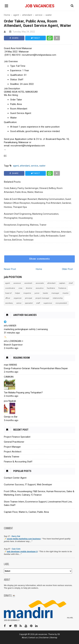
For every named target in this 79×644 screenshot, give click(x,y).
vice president (61, 303)
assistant (28, 283)
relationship (58, 298)
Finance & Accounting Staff (18, 462)
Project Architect (13, 452)
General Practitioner (14, 442)
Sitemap (54, 638)
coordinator (10, 288)
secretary (9, 303)
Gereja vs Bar (11, 417)
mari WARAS (10, 365)
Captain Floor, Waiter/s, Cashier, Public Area (26, 512)
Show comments (39, 259)
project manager (42, 298)
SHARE (14, 38)
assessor (17, 283)
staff (38, 303)
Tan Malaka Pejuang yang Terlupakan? (23, 393)
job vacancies (40, 6)
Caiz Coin (16, 549)
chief (71, 283)
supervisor (48, 303)
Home (39, 269)
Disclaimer (44, 638)
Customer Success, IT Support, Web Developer (28, 485)
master (66, 293)
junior (37, 293)
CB (59, 634)
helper (18, 293)
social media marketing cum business (24, 539)
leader (45, 293)
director (29, 288)
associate (40, 283)
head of (8, 293)
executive (40, 288)
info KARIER (10, 326)
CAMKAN (9, 377)
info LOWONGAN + (14, 341)
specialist (29, 303)
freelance (62, 288)
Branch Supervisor (13, 345)
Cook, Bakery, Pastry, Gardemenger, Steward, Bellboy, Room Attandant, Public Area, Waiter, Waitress (33, 190)
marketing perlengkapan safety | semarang (26, 329)
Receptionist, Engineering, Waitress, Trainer (25, 225)
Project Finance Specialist (17, 437)
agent (8, 283)
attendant (51, 283)
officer (8, 298)
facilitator (51, 288)
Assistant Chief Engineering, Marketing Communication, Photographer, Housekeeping (31, 216)
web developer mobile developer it (22, 552)
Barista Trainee (12, 457)
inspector (27, 293)
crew (20, 288)
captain (62, 283)
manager (55, 293)
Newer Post (10, 269)
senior (19, 303)
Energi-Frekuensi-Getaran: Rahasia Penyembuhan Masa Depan (36, 368)
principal (29, 298)
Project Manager (12, 447)
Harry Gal (16, 536)
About (24, 638)
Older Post (67, 269)
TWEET (36, 38)
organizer (18, 298)
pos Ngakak (10, 401)
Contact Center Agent (15, 478)
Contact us (33, 638)
